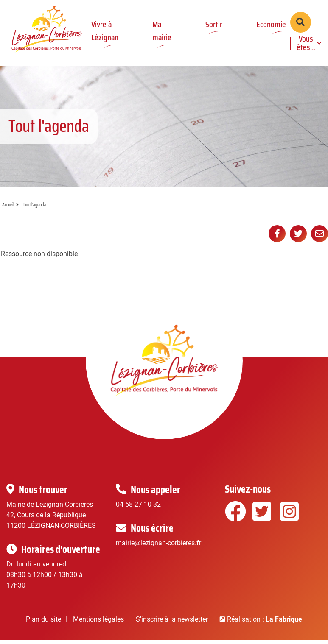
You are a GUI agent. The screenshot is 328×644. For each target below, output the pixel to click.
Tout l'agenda (34, 210)
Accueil (8, 210)
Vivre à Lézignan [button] (105, 31)
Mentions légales (98, 625)
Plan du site (43, 625)
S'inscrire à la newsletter (172, 625)
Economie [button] (271, 24)
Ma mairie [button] (162, 31)
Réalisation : (265, 625)
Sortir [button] (214, 24)
